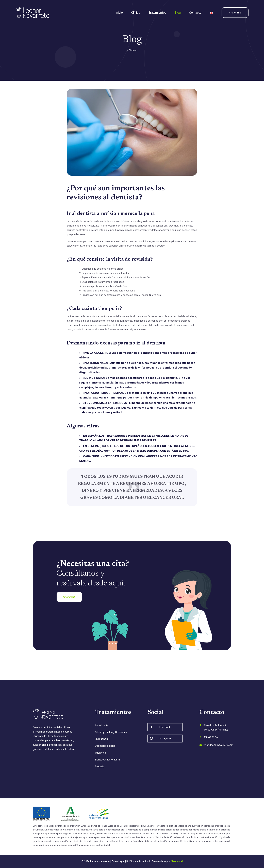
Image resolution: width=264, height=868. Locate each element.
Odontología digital (105, 746)
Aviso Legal (118, 861)
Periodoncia (102, 725)
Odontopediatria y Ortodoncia (111, 732)
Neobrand (177, 861)
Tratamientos (157, 13)
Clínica (136, 13)
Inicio (119, 13)
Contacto (195, 13)
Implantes (100, 753)
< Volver (132, 50)
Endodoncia (101, 739)
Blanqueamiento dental (108, 760)
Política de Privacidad (138, 861)
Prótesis (100, 767)
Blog (178, 13)
